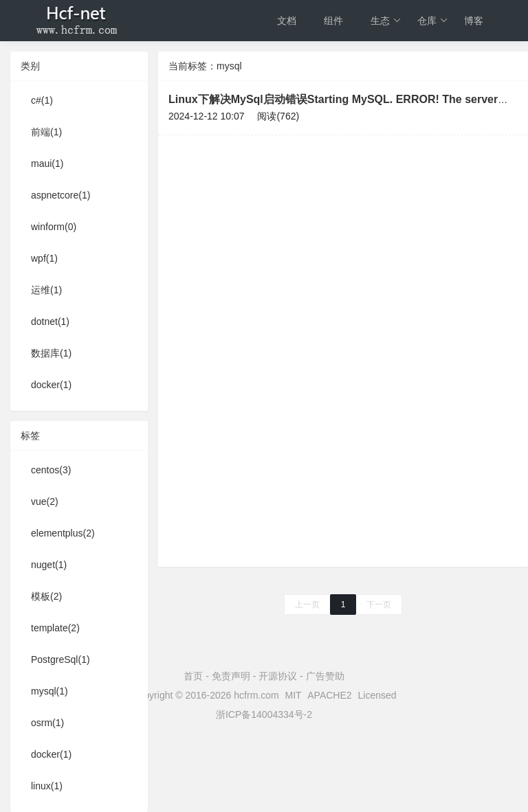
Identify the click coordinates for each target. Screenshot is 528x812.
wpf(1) (44, 258)
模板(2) (46, 596)
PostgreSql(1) (60, 659)
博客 (474, 21)
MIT (294, 695)
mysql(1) (49, 691)
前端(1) (46, 132)
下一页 (379, 605)
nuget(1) (49, 565)
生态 (386, 21)
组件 (333, 21)
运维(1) (46, 290)
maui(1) (47, 163)
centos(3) (51, 470)
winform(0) (54, 227)
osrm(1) (47, 723)
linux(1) (47, 786)
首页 (193, 676)
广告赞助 (325, 676)
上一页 (307, 605)
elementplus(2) (63, 533)
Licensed (377, 695)
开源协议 (278, 676)
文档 (287, 21)
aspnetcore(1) (60, 195)
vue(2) (45, 501)
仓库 (433, 21)
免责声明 (231, 676)
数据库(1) (51, 353)
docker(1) (51, 385)
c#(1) (42, 100)
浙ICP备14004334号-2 (264, 714)
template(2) (55, 628)
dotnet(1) (50, 322)
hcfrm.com (256, 695)
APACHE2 (329, 695)
